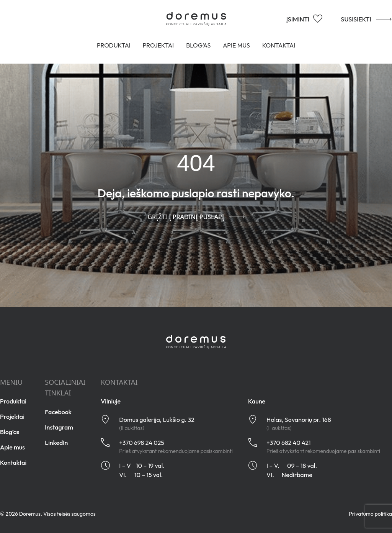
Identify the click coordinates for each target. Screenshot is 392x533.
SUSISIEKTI (358, 18)
